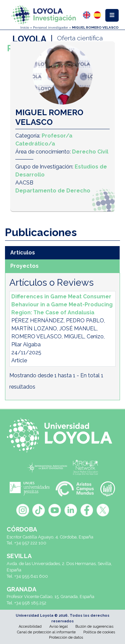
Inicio (25, 27)
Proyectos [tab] (24, 266)
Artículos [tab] (23, 253)
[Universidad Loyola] (62, 435)
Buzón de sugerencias (94, 627)
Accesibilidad (30, 627)
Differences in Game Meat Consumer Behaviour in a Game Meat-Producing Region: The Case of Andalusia (62, 305)
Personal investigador (50, 27)
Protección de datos (66, 638)
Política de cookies (99, 632)
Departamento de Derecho (53, 191)
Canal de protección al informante (46, 632)
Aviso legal (58, 627)
